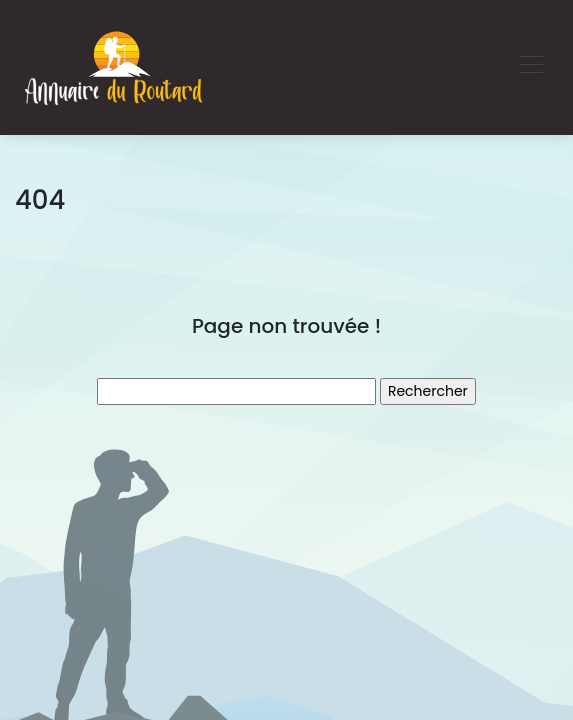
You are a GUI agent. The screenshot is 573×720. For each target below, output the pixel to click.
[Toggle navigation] (530, 67)
